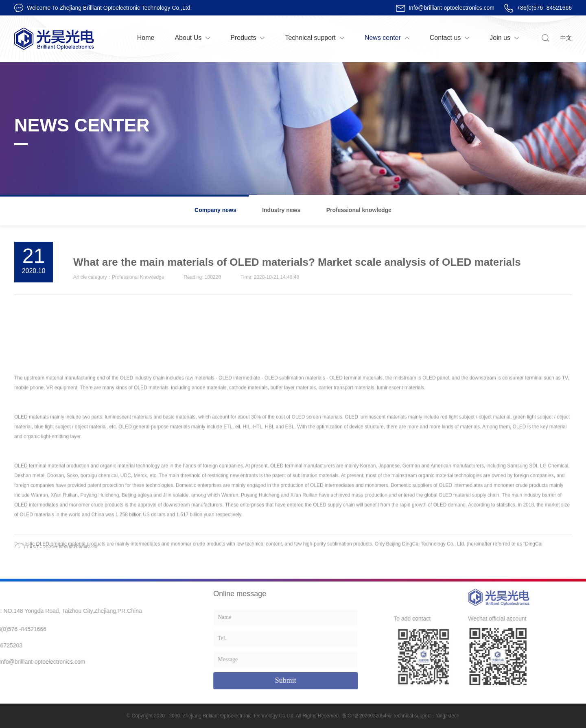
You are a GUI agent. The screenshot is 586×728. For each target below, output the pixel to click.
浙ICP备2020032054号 (366, 716)
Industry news (281, 210)
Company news (215, 210)
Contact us (445, 38)
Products (243, 38)
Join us (500, 38)
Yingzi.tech (447, 716)
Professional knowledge (359, 210)
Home (146, 38)
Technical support (310, 38)
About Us (188, 38)
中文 (566, 38)
